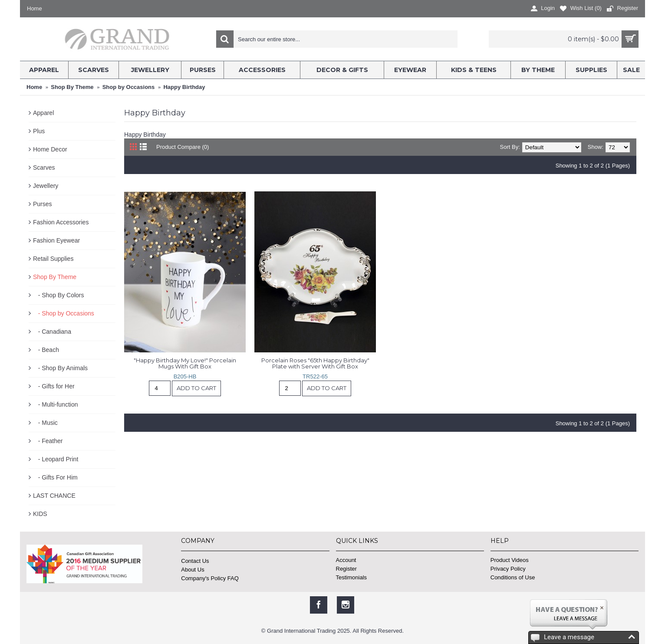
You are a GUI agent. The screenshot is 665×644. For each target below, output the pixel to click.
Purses (43, 204)
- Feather (48, 441)
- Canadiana (52, 332)
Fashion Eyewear (56, 240)
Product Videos (510, 560)
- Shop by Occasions (64, 313)
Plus (39, 131)
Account (346, 560)
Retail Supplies (53, 259)
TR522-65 (315, 376)
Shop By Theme (55, 277)
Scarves (44, 168)
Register (346, 569)
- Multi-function (55, 404)
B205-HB (185, 376)
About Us (193, 570)
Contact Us (195, 561)
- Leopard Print (56, 459)
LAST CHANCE (54, 496)
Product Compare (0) (183, 147)
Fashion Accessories (61, 222)
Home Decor (50, 149)
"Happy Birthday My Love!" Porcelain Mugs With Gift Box (186, 363)
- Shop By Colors (59, 295)
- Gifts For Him (55, 477)
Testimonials (352, 577)
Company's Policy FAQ (210, 578)
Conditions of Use (513, 577)
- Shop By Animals (60, 368)
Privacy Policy (508, 569)
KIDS (40, 514)
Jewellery (46, 186)
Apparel (43, 113)
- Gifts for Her (54, 386)
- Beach (46, 350)
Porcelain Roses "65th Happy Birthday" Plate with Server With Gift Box (316, 363)
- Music (45, 423)
